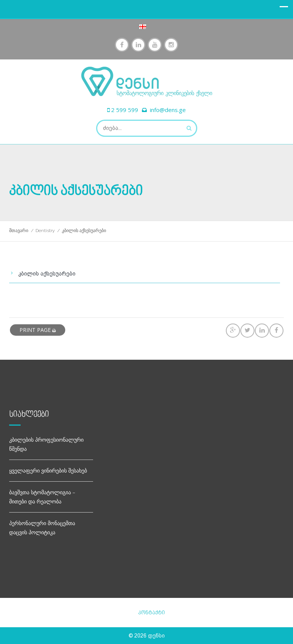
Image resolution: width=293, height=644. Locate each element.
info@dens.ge (168, 110)
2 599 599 (125, 110)
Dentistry (45, 231)
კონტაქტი (151, 613)
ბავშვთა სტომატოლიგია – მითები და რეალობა (42, 497)
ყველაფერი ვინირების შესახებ (48, 470)
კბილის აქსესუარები (47, 274)
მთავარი (19, 231)
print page (38, 330)
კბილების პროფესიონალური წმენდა (46, 444)
